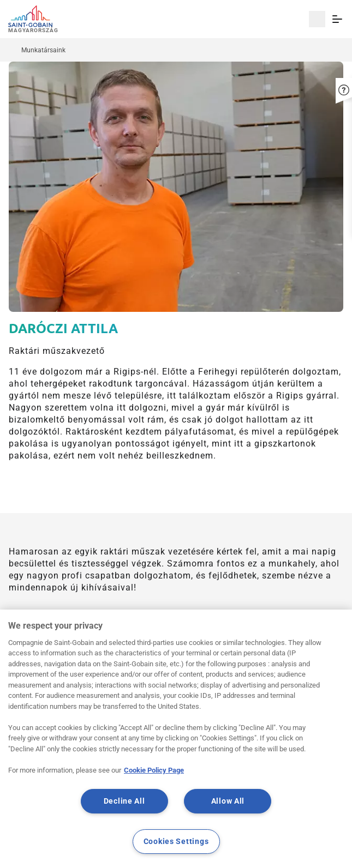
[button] (344, 88)
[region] (176, 739)
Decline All (124, 801)
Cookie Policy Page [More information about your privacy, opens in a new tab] (154, 770)
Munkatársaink (43, 50)
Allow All (228, 801)
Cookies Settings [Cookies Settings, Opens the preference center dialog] (176, 842)
